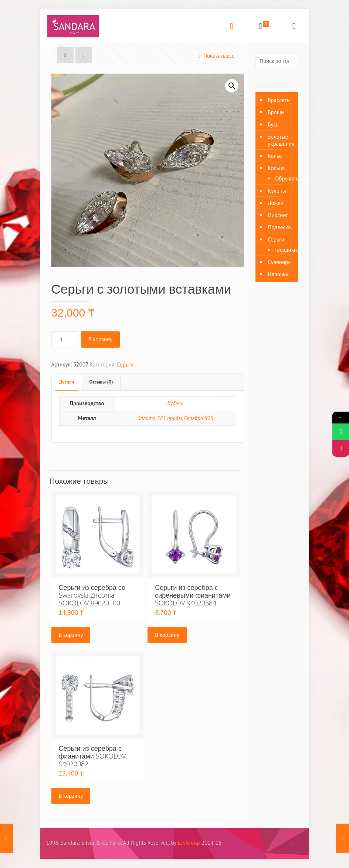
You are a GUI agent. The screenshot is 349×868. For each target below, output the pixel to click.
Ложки (276, 203)
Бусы (274, 124)
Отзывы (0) (101, 382)
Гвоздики (283, 250)
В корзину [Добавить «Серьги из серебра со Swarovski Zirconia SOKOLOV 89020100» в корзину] (71, 635)
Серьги (125, 364)
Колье (275, 156)
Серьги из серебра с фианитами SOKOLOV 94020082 (92, 756)
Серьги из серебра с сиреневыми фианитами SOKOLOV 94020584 (193, 595)
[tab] (67, 382)
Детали (67, 382)
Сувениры (280, 262)
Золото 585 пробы (160, 418)
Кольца (276, 168)
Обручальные (283, 178)
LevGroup (189, 843)
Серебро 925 (199, 418)
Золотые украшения (281, 140)
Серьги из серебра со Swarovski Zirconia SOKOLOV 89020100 (92, 595)
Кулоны (277, 191)
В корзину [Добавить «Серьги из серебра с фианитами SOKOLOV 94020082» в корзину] (71, 796)
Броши (276, 112)
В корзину (101, 339)
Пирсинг (278, 215)
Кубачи (175, 403)
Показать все (215, 56)
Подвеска (279, 227)
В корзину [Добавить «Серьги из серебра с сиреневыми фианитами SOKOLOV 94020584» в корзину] (167, 635)
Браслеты (279, 100)
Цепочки (278, 274)
